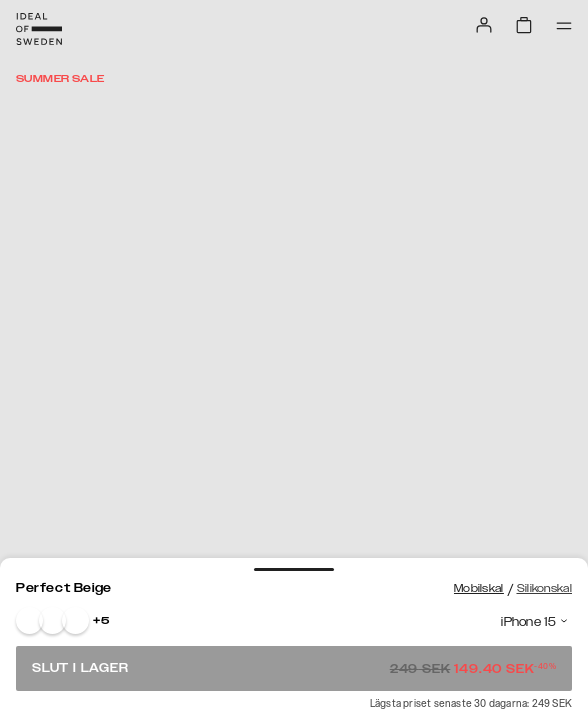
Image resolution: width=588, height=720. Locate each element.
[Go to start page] (39, 29)
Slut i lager (294, 668)
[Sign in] (484, 25)
